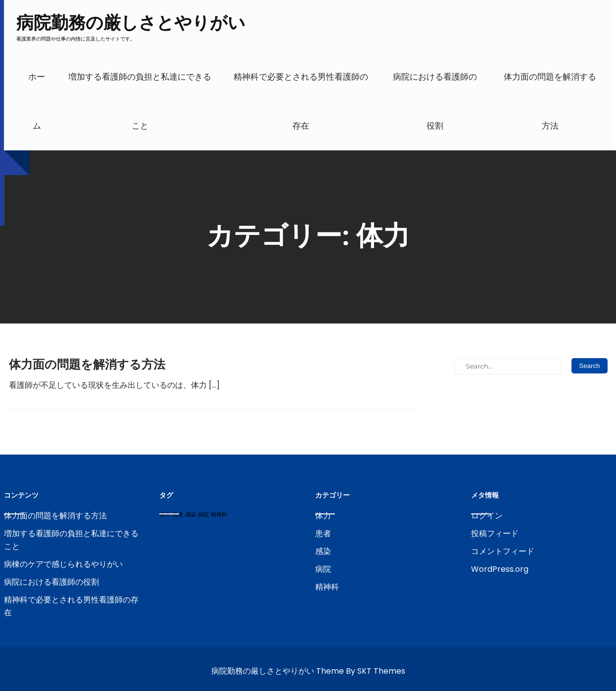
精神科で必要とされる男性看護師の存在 (301, 101)
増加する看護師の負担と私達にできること (140, 101)
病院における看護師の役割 (435, 101)
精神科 (327, 587)
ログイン (487, 516)
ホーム (37, 101)
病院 (323, 569)
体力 (323, 516)
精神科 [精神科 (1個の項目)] (219, 515)
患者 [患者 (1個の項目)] (178, 515)
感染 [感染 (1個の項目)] (190, 515)
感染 (323, 551)
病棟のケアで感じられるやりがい (63, 564)
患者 (323, 533)
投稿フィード (495, 533)
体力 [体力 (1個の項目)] (165, 515)
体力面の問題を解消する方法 (550, 101)
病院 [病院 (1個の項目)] (203, 515)
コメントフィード (503, 551)
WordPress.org (500, 569)
